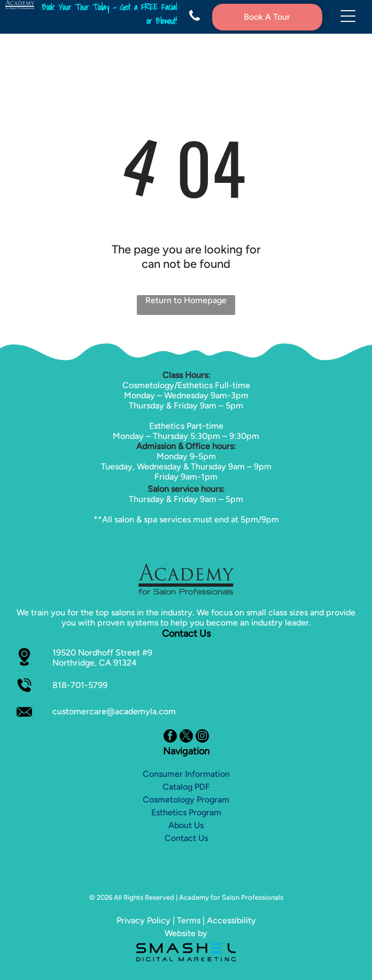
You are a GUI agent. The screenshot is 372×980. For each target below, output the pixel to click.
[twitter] (186, 737)
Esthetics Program (186, 812)
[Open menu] (348, 17)
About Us (186, 825)
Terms (189, 920)
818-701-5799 (80, 685)
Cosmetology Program (186, 800)
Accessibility (231, 920)
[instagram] (202, 737)
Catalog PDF (186, 787)
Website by (186, 933)
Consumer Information (186, 774)
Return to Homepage (186, 300)
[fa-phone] (195, 20)
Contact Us (186, 838)
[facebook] (170, 737)
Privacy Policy (144, 920)
